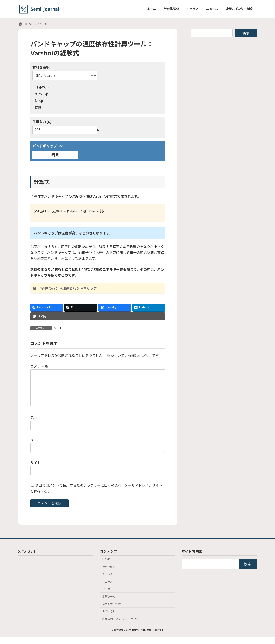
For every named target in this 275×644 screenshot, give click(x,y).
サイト (35, 470)
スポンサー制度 (112, 611)
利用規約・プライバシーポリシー (122, 626)
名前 (34, 424)
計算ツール (109, 603)
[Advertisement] (224, 71)
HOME (106, 566)
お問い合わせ (110, 618)
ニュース (108, 588)
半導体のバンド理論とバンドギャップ (65, 288)
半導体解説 (109, 573)
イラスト (108, 596)
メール (35, 447)
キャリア (108, 581)
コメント (39, 366)
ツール (58, 328)
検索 (246, 33)
